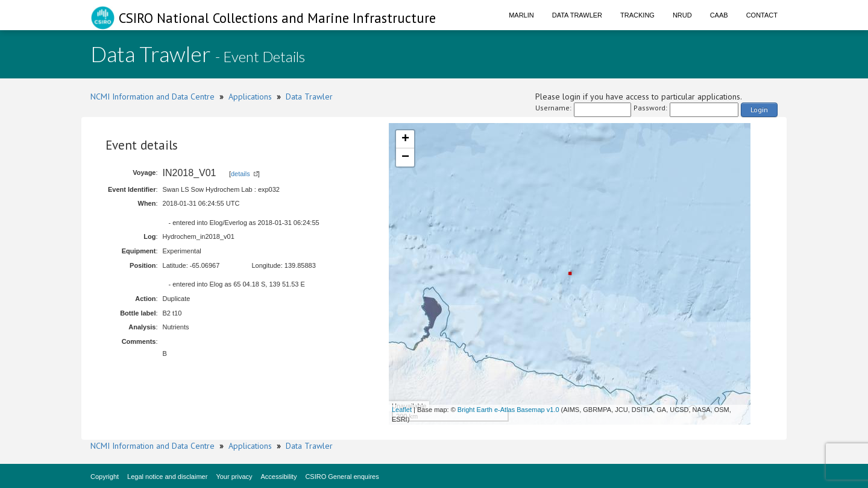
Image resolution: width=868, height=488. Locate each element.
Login (759, 109)
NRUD (682, 15)
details (241, 174)
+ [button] (405, 139)
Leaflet (402, 410)
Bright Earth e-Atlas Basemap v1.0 (508, 410)
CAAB (719, 15)
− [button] (405, 157)
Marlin (521, 15)
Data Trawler (577, 15)
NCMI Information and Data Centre (153, 97)
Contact (762, 15)
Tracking (637, 15)
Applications (250, 97)
